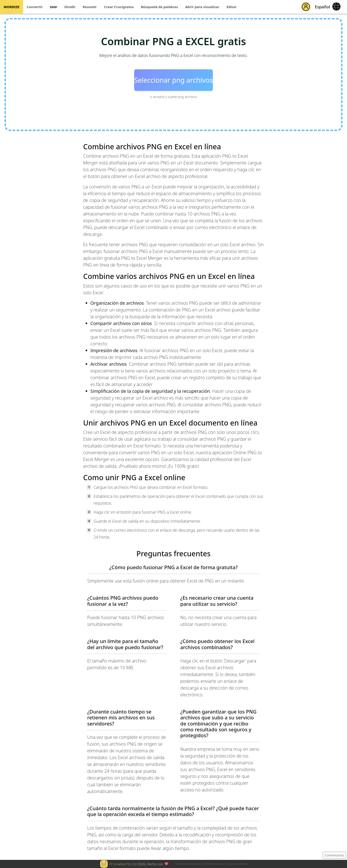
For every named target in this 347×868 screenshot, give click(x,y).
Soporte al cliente (237, 864)
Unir (54, 7)
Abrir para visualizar (202, 7)
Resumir (90, 7)
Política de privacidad (188, 864)
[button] (306, 7)
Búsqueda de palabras (159, 7)
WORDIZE (12, 7)
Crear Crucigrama (119, 7)
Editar (232, 7)
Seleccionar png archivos (174, 80)
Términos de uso (213, 864)
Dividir (70, 7)
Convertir (35, 7)
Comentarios (334, 855)
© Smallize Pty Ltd (123, 864)
